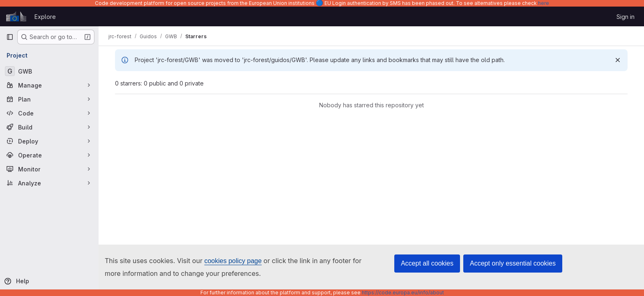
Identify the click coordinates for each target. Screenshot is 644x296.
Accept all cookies (427, 263)
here (544, 3)
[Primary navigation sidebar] (10, 37)
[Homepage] (16, 16)
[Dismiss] (618, 60)
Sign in (626, 17)
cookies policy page (233, 261)
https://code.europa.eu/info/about (403, 293)
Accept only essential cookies (513, 263)
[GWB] (49, 71)
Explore (45, 17)
